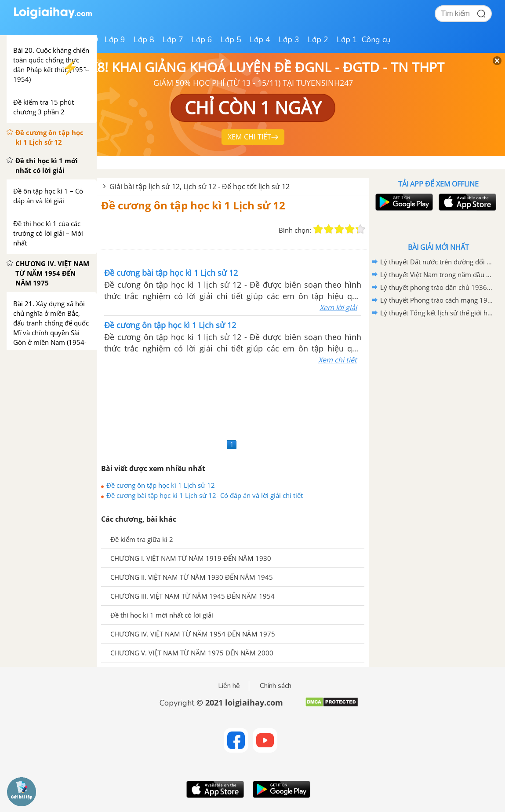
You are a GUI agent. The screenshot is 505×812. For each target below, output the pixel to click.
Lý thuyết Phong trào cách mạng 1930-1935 (437, 300)
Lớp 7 (173, 40)
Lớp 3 (289, 40)
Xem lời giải (338, 307)
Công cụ (376, 40)
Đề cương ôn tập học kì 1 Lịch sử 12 (193, 205)
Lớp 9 (115, 40)
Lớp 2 (318, 40)
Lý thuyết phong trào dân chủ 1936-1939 (437, 287)
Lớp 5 (231, 40)
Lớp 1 (347, 40)
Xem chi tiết (338, 360)
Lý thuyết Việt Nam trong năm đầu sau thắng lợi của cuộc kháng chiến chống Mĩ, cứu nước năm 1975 (437, 274)
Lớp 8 (144, 40)
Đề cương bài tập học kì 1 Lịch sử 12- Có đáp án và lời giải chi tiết (205, 495)
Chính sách (276, 686)
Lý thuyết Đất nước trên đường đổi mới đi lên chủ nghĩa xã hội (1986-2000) (437, 262)
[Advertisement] (233, 402)
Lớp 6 (202, 40)
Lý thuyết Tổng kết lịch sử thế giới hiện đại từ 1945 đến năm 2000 (437, 313)
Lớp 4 (260, 40)
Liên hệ (229, 686)
